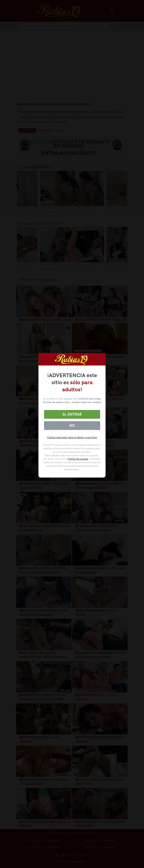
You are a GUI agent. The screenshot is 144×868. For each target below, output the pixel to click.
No (72, 426)
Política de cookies (78, 459)
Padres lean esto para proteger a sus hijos (72, 437)
